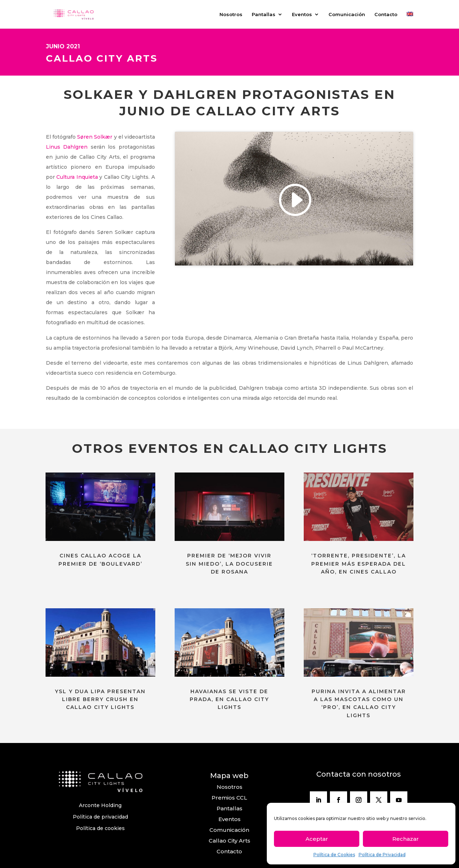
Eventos (302, 15)
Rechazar (406, 839)
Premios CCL (229, 798)
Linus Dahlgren (67, 147)
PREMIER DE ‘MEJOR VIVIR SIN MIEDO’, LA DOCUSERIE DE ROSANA (229, 564)
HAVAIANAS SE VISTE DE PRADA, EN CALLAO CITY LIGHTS (229, 699)
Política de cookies (100, 828)
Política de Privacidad (382, 855)
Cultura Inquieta (77, 177)
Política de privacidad (100, 817)
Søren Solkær (95, 137)
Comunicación (347, 15)
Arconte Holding (100, 805)
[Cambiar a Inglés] (410, 20)
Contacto (386, 15)
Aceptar (317, 839)
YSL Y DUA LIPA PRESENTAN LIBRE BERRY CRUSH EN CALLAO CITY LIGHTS (100, 699)
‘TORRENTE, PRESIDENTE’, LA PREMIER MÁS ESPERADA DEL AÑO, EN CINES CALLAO (359, 564)
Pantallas (264, 15)
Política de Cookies (334, 855)
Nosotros (231, 15)
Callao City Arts (229, 841)
